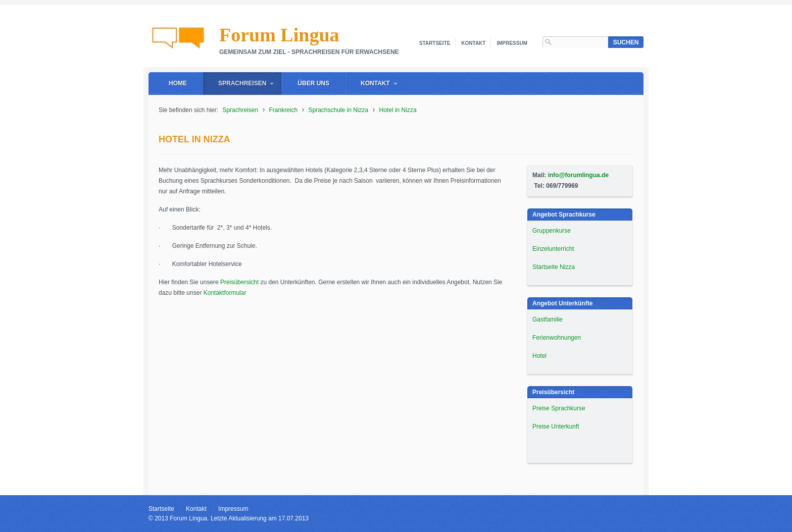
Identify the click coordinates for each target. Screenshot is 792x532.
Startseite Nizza (554, 267)
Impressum (512, 43)
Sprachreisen (242, 83)
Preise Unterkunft (556, 427)
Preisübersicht (239, 282)
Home (178, 83)
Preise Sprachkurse (559, 408)
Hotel (539, 356)
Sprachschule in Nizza (338, 110)
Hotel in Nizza (398, 110)
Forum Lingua (279, 35)
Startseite (435, 43)
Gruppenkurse (552, 231)
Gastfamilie (548, 320)
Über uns (313, 83)
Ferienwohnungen (557, 338)
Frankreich (283, 110)
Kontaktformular (225, 293)
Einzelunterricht (553, 249)
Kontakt (473, 43)
